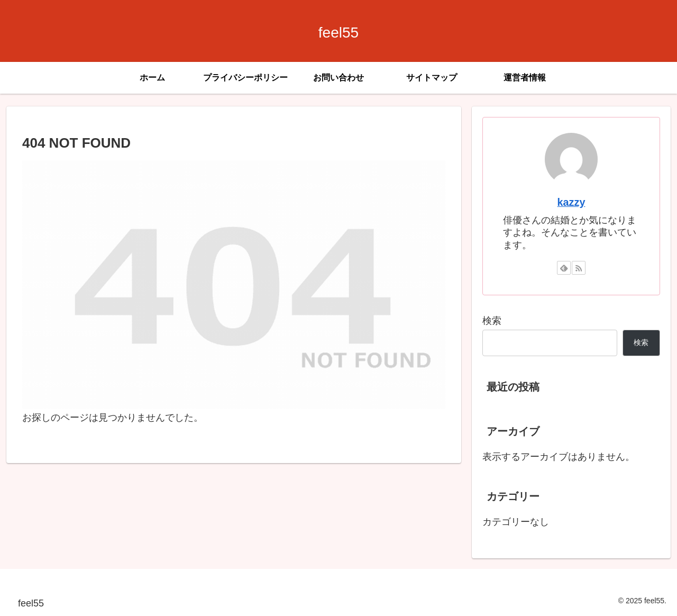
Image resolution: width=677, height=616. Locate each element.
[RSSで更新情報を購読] (579, 268)
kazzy (571, 202)
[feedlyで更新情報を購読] (564, 268)
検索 (492, 321)
